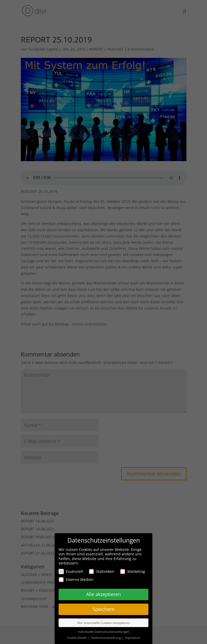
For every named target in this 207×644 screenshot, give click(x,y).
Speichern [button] (104, 609)
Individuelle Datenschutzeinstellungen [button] (104, 632)
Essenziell (71, 571)
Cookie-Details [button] (77, 638)
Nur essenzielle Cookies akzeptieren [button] (104, 623)
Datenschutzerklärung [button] (106, 638)
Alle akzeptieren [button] (103, 594)
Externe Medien (76, 579)
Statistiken (102, 571)
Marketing (133, 571)
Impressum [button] (133, 638)
